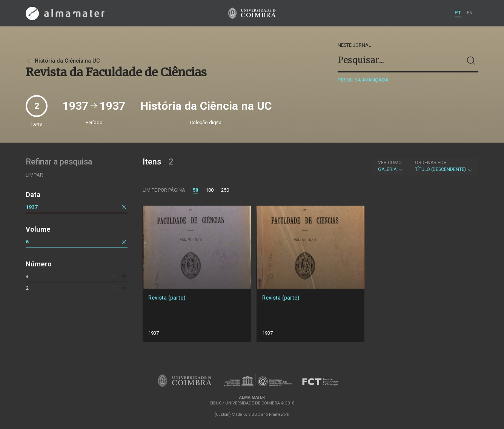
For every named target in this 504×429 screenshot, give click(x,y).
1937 (32, 207)
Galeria (391, 166)
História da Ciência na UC (63, 61)
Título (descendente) (444, 166)
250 (225, 190)
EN (470, 13)
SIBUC (254, 414)
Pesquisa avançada (363, 80)
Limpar (34, 175)
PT (458, 13)
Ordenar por (431, 163)
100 (210, 190)
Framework (279, 414)
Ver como (390, 163)
